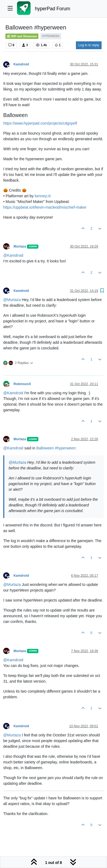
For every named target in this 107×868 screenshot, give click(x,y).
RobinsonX (22, 384)
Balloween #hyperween (56, 448)
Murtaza (20, 246)
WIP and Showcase (22, 36)
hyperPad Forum (52, 9)
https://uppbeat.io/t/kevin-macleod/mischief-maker (45, 207)
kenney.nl (43, 196)
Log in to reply (89, 45)
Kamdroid (21, 64)
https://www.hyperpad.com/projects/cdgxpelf (40, 123)
